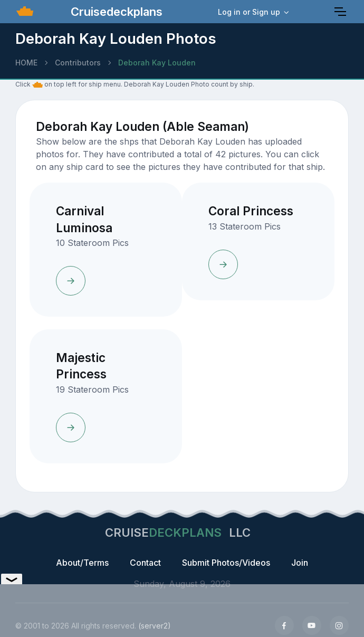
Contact (145, 563)
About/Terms (82, 563)
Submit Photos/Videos (226, 563)
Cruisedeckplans (115, 12)
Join (300, 563)
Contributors (78, 63)
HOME (26, 63)
